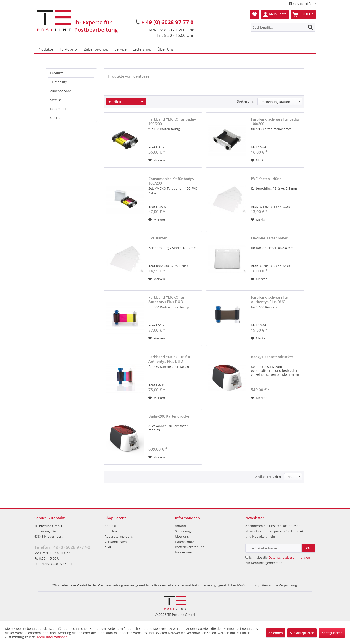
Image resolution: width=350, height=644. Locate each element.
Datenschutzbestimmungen (289, 557)
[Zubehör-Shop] (96, 49)
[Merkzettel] (255, 14)
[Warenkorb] (303, 14)
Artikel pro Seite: (268, 477)
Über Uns (57, 118)
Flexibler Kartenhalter (269, 238)
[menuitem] (283, 27)
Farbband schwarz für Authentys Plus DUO (270, 300)
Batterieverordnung (190, 547)
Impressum (183, 552)
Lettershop (58, 109)
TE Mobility (58, 82)
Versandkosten (116, 542)
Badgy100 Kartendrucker (272, 357)
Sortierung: (246, 101)
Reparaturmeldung (119, 536)
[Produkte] (45, 49)
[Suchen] (310, 27)
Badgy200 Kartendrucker (170, 416)
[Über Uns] (166, 49)
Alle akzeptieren (302, 633)
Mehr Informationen (52, 637)
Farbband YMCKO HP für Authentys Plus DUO (169, 359)
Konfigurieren (332, 633)
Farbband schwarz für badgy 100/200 (275, 121)
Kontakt (110, 526)
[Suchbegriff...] (283, 27)
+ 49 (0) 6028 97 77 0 (167, 22)
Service (56, 100)
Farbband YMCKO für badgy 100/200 (172, 121)
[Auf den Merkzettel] (157, 160)
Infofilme (111, 531)
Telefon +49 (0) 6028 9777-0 (62, 547)
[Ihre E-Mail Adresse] (273, 548)
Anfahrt (181, 526)
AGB (108, 547)
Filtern (116, 102)
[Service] (121, 49)
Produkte (57, 73)
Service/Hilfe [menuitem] (301, 4)
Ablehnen (276, 633)
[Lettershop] (142, 49)
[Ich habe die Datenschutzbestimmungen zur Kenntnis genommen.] (247, 557)
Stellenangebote (187, 531)
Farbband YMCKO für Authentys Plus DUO (167, 300)
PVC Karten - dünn (266, 179)
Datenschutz (184, 542)
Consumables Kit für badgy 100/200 (171, 181)
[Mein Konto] (275, 14)
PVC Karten (158, 238)
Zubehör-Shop (61, 91)
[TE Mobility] (69, 49)
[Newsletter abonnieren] (308, 548)
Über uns (182, 536)
